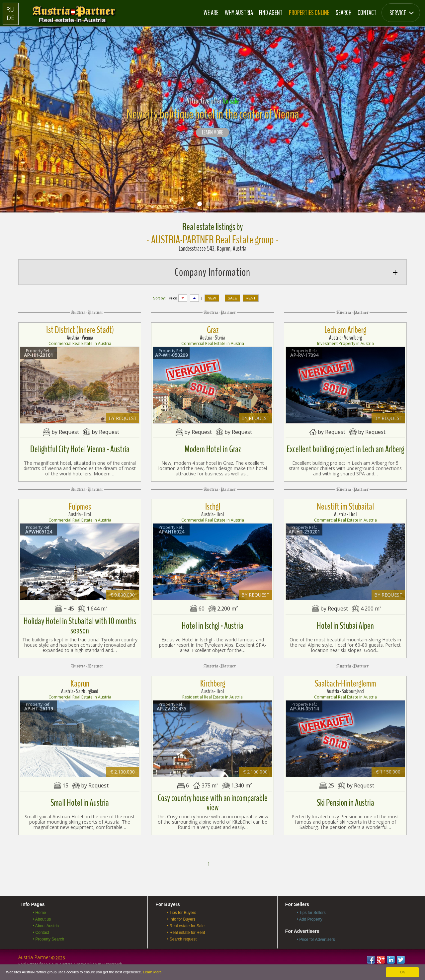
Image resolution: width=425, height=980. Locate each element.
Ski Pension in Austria (345, 803)
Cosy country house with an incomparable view (213, 803)
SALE (232, 298)
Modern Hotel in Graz (213, 449)
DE (11, 17)
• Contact (41, 933)
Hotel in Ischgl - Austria (212, 626)
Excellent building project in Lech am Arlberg (345, 449)
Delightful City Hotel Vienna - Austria (80, 449)
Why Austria (239, 12)
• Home (40, 913)
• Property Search (48, 939)
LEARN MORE (212, 133)
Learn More (152, 972)
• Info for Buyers (181, 919)
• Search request (182, 939)
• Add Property (310, 919)
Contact (367, 12)
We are (211, 12)
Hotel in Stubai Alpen (345, 626)
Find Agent (271, 12)
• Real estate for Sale (186, 926)
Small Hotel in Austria (80, 803)
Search (344, 12)
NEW (212, 298)
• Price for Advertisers (316, 939)
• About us (42, 919)
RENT (251, 298)
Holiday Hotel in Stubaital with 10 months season (80, 626)
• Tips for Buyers (182, 913)
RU (10, 9)
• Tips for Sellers (311, 913)
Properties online (309, 12)
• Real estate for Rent (186, 933)
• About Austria (46, 926)
